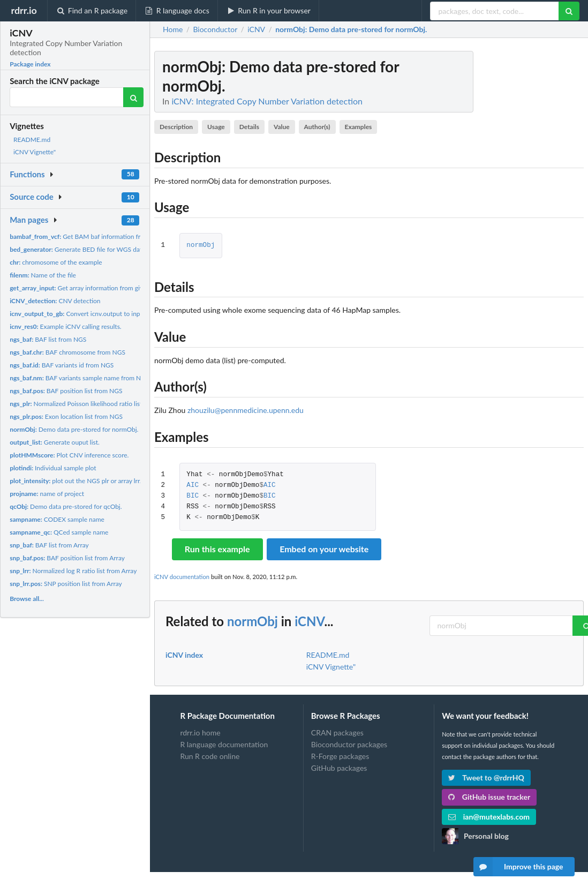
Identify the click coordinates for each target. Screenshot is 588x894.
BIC (193, 496)
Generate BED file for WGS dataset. (82, 249)
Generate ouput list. (55, 442)
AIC (193, 486)
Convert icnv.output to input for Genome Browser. (108, 314)
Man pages (29, 220)
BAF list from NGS (48, 339)
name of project (47, 494)
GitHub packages (339, 768)
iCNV (309, 621)
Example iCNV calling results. (66, 326)
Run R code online (210, 756)
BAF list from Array (49, 545)
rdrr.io (24, 10)
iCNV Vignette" (35, 152)
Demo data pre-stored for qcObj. (66, 506)
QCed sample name (59, 532)
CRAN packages (337, 733)
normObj (201, 246)
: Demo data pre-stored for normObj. (351, 29)
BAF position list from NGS (66, 391)
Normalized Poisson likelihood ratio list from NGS (91, 404)
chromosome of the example (56, 262)
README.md (32, 140)
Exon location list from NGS (66, 416)
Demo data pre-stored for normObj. (74, 429)
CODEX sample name (57, 519)
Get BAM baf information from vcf (84, 236)
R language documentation (224, 744)
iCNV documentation (182, 577)
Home (173, 29)
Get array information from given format (90, 288)
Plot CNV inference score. (69, 455)
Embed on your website (324, 549)
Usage (216, 127)
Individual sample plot (53, 468)
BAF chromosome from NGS (67, 352)
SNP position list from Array (66, 584)
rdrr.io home (200, 733)
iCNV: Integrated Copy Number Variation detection (267, 101)
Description (176, 127)
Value (282, 127)
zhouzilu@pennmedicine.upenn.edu (246, 410)
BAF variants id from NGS (62, 365)
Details (249, 127)
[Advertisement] (503, 212)
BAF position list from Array (67, 558)
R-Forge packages (340, 756)
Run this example (217, 549)
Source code (32, 197)
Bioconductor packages (349, 744)
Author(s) (317, 127)
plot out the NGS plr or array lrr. (76, 481)
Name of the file (43, 275)
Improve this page (518, 867)
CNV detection (55, 301)
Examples (359, 127)
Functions (27, 174)
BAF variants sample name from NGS (79, 378)
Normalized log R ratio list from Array (73, 571)
